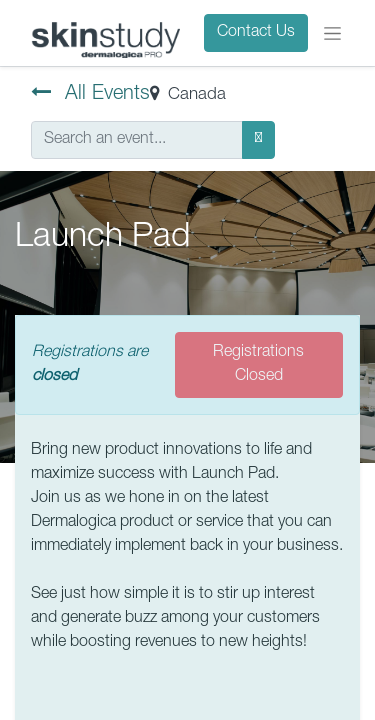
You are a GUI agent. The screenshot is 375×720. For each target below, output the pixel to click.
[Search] (258, 140)
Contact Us (256, 33)
